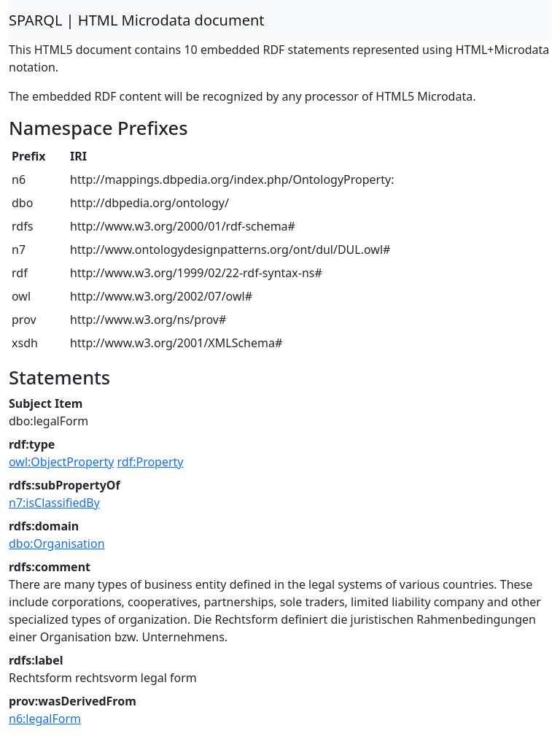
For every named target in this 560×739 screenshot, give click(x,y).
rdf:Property (151, 462)
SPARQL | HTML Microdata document (137, 20)
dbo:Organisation (57, 543)
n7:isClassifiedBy (54, 503)
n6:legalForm (45, 719)
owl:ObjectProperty (61, 462)
